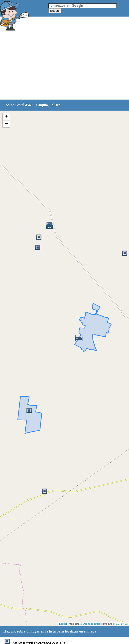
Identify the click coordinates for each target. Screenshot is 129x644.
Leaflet (63, 624)
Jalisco (55, 105)
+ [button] (6, 117)
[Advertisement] (64, 66)
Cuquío (42, 105)
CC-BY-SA (122, 624)
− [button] (6, 124)
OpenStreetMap (92, 624)
